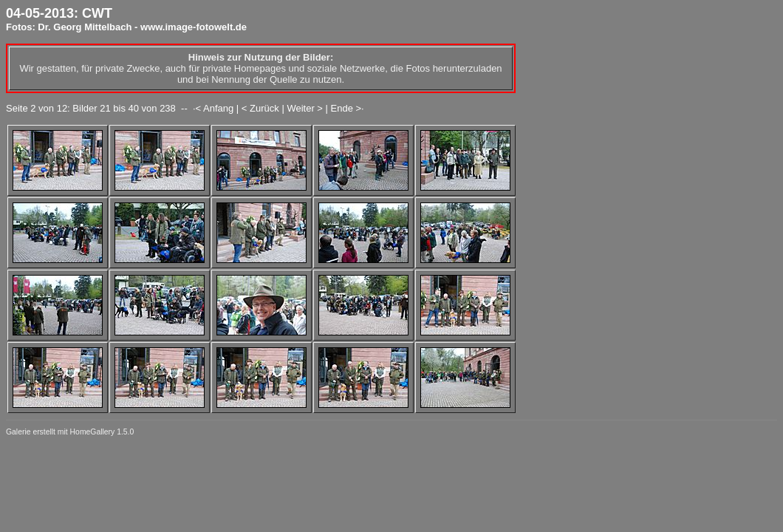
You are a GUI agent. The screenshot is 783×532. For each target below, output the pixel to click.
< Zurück (260, 108)
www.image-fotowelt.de (194, 27)
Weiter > (305, 108)
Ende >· (348, 108)
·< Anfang (213, 108)
